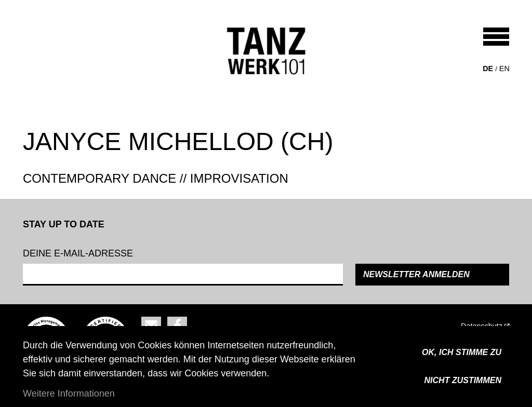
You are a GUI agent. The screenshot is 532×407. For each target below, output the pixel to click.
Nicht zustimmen (463, 380)
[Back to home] (266, 51)
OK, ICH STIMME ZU (462, 352)
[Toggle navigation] (496, 37)
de (488, 69)
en (504, 69)
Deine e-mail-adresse (78, 253)
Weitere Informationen (69, 394)
